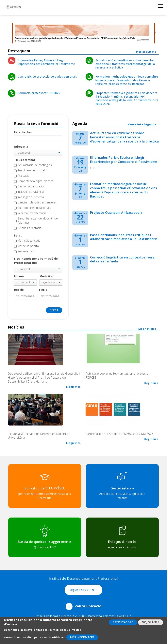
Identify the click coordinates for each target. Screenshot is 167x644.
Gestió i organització (31, 186)
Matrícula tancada (29, 241)
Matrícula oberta (28, 246)
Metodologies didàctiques (34, 208)
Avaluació (24, 176)
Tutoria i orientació (30, 228)
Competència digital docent (35, 181)
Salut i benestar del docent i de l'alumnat (38, 220)
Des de (19, 290)
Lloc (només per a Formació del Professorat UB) (36, 261)
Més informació (82, 639)
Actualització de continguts (35, 165)
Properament (26, 251)
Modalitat (47, 276)
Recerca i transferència (32, 213)
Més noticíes (147, 329)
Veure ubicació (88, 606)
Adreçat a (21, 147)
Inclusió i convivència (31, 192)
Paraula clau (23, 132)
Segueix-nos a (86, 590)
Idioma (19, 276)
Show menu (160, 6)
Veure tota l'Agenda (142, 124)
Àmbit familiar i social (31, 170)
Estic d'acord (123, 624)
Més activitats (146, 52)
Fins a (43, 290)
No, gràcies (150, 624)
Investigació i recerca (31, 197)
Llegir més (73, 387)
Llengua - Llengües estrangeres (37, 202)
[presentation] (12, 31)
